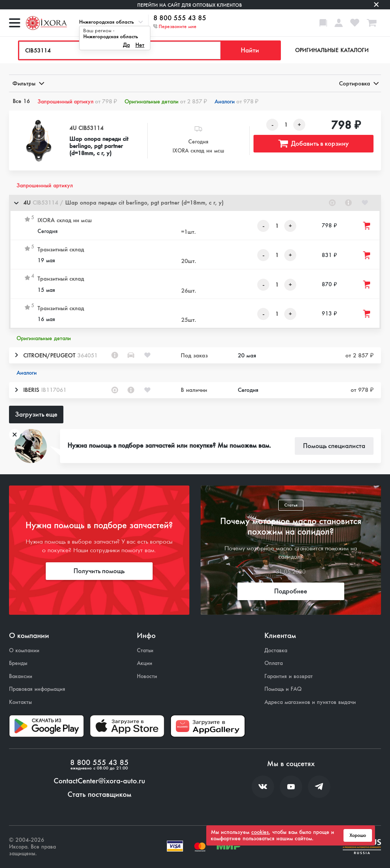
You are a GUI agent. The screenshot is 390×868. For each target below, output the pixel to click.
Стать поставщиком (99, 795)
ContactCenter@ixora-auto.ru (99, 781)
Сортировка (358, 83)
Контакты (20, 702)
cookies (260, 832)
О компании (24, 651)
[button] (195, 203)
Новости (147, 676)
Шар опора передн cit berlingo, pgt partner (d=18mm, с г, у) (99, 146)
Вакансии (21, 676)
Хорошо (358, 835)
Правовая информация (37, 689)
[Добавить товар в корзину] (367, 226)
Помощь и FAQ (283, 689)
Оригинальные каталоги (332, 50)
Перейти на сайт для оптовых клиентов (190, 5)
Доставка (276, 651)
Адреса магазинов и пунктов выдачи (310, 702)
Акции (145, 663)
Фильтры (28, 83)
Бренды (18, 663)
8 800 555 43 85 (180, 18)
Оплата (274, 663)
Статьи (145, 651)
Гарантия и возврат (289, 676)
